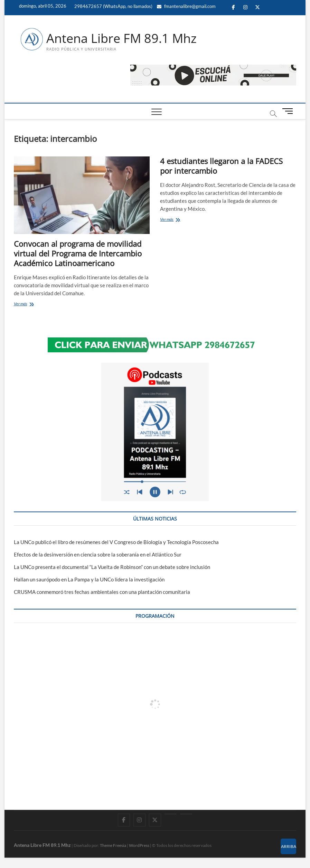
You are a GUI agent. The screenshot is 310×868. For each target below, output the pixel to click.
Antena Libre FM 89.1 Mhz (121, 38)
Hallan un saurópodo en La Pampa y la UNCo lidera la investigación (89, 579)
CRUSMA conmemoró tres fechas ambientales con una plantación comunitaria (102, 592)
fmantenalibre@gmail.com (186, 6)
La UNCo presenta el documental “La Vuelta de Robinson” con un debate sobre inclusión (112, 567)
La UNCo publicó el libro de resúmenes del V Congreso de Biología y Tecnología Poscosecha (116, 542)
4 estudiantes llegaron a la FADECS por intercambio (221, 166)
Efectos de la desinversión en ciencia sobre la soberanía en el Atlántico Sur (98, 554)
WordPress (139, 845)
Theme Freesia (113, 845)
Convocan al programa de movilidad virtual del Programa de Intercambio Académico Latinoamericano (78, 253)
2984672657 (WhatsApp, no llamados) (113, 6)
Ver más (35, 304)
